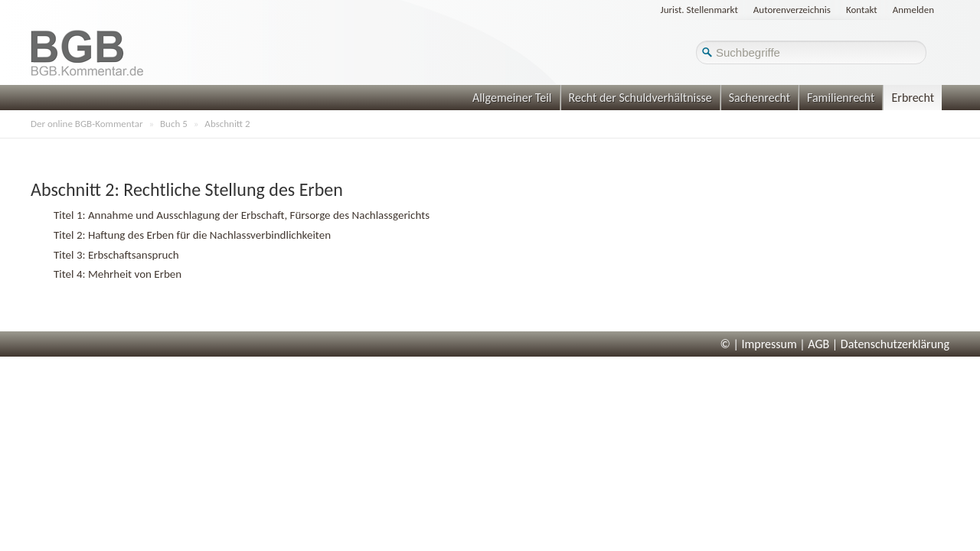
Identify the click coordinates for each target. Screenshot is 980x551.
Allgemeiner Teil (512, 98)
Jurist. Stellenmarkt (699, 10)
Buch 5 (174, 124)
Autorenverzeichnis (792, 10)
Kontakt (862, 10)
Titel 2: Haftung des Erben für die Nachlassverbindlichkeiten (192, 235)
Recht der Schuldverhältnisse (640, 98)
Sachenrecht (759, 98)
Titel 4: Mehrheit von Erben (118, 274)
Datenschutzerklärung (895, 344)
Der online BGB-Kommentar (87, 124)
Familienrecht (841, 98)
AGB (818, 344)
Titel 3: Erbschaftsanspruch (116, 255)
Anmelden (913, 10)
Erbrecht (913, 98)
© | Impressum (759, 344)
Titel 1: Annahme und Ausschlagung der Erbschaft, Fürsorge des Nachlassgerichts (242, 215)
